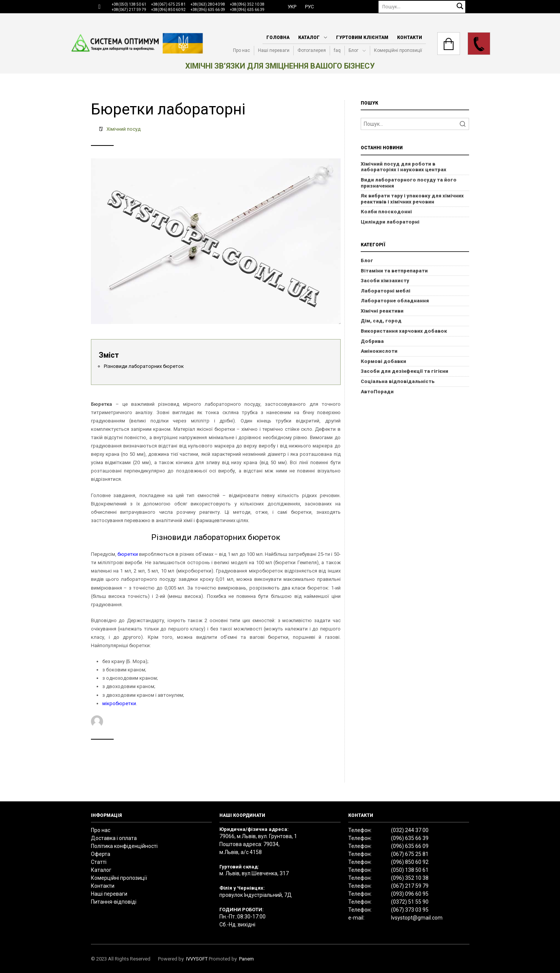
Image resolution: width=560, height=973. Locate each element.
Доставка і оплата (114, 838)
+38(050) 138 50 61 (129, 4)
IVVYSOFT (197, 959)
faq (337, 50)
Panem (246, 959)
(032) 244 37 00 (410, 830)
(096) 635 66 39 (410, 838)
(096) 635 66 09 (410, 846)
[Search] (415, 124)
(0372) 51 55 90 (410, 902)
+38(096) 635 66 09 (208, 10)
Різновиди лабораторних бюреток (144, 366)
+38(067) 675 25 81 (168, 4)
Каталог (309, 38)
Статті (99, 862)
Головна (278, 38)
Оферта (101, 854)
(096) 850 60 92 (410, 862)
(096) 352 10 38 (410, 878)
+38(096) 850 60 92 (168, 10)
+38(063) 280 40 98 (208, 4)
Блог (354, 50)
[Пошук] (422, 7)
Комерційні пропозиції (398, 50)
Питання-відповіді (114, 902)
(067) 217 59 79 (410, 886)
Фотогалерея (312, 50)
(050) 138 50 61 (410, 870)
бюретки (128, 554)
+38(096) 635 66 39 (247, 10)
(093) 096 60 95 (410, 894)
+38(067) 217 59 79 (129, 10)
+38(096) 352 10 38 (247, 4)
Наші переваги (274, 50)
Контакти (410, 38)
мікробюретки (119, 703)
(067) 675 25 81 (410, 854)
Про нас (242, 50)
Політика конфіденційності (124, 846)
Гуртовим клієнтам (362, 38)
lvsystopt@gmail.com (417, 918)
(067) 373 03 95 (410, 910)
